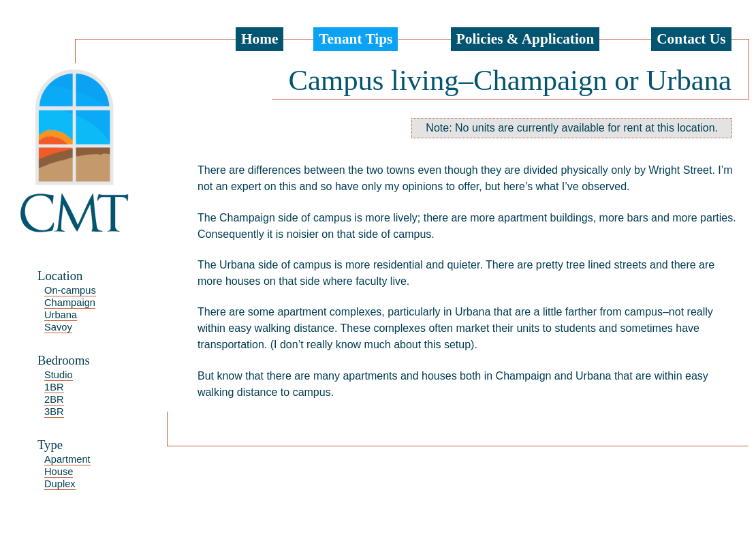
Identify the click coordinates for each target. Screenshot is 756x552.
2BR (54, 399)
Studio (59, 375)
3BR (54, 412)
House (59, 472)
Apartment (67, 459)
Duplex (60, 484)
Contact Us (691, 39)
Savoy (58, 327)
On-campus (70, 290)
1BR (54, 387)
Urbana (61, 315)
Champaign (70, 303)
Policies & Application (525, 39)
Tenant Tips (356, 39)
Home (260, 39)
